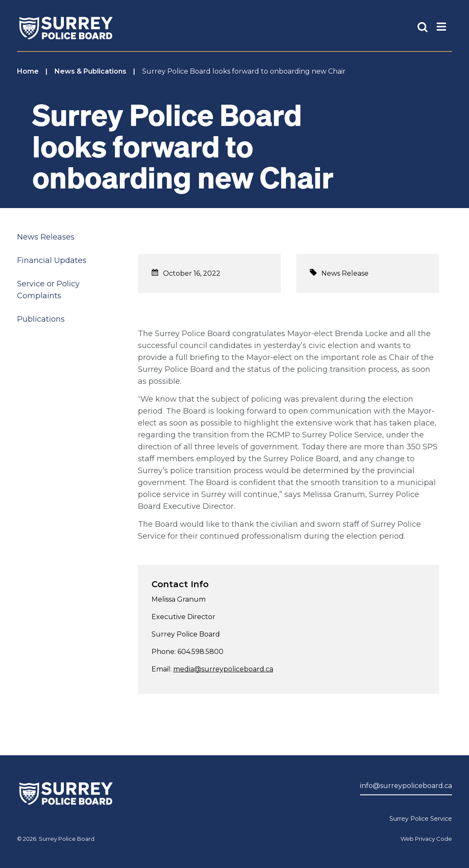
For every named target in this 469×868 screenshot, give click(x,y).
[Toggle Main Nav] (441, 26)
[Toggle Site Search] (423, 26)
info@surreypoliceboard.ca (406, 786)
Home (28, 71)
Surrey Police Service (421, 819)
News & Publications (90, 71)
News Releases (46, 237)
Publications (41, 319)
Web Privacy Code (426, 839)
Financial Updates (52, 260)
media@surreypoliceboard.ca (223, 669)
